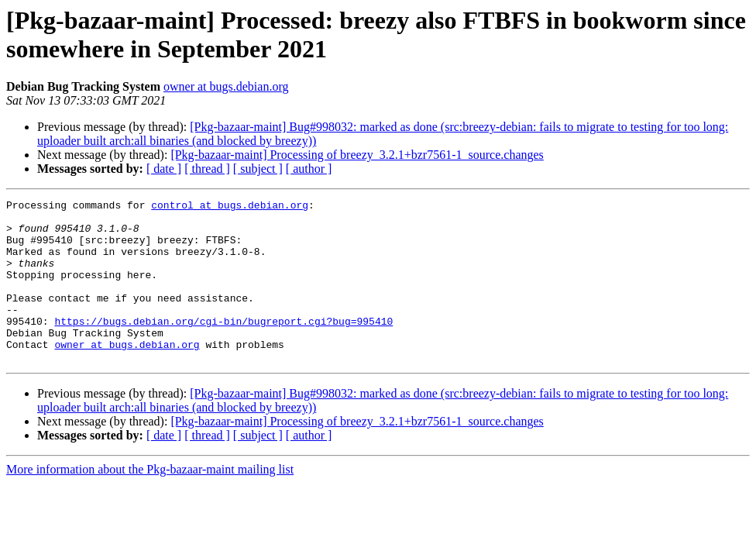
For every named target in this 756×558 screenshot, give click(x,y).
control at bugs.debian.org (230, 207)
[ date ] (164, 169)
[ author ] (309, 169)
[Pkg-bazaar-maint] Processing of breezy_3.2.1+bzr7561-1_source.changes (357, 155)
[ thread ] (207, 169)
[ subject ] (258, 169)
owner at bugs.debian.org (226, 86)
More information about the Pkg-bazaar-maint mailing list (150, 502)
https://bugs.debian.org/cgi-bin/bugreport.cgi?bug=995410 (223, 346)
